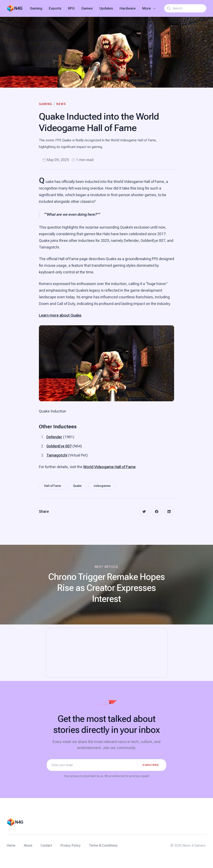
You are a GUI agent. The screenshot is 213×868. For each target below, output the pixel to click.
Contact (46, 845)
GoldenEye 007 (59, 446)
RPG (71, 8)
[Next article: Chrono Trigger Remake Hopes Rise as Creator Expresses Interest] (106, 585)
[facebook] (157, 512)
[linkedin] (169, 512)
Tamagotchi (57, 455)
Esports (55, 8)
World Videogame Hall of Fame (109, 467)
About (28, 845)
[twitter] (144, 512)
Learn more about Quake (60, 315)
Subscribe (151, 765)
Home (11, 845)
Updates (106, 8)
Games (87, 8)
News (61, 104)
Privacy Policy (70, 845)
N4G (18, 8)
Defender (54, 437)
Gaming (36, 8)
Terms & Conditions (103, 845)
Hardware (128, 8)
